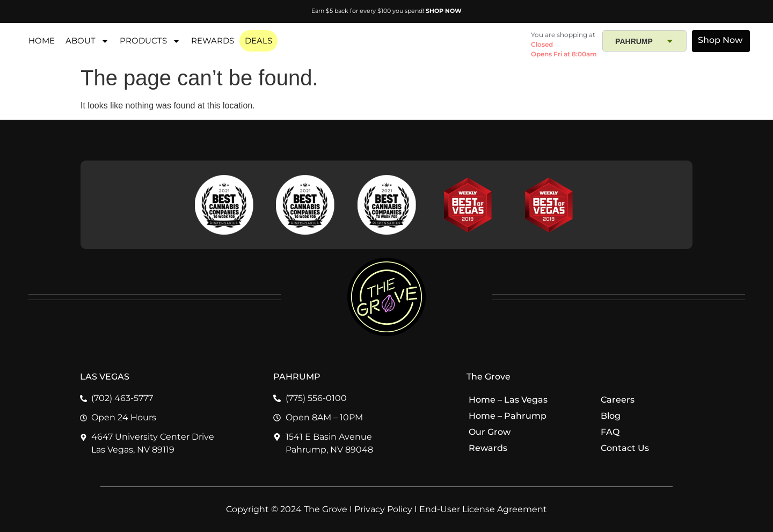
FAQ (610, 432)
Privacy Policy (383, 509)
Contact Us (625, 448)
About (87, 41)
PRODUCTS (150, 41)
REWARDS (213, 41)
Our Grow (490, 432)
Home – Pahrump (508, 416)
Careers (618, 400)
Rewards (488, 448)
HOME (42, 41)
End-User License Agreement (483, 509)
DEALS (258, 41)
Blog (611, 416)
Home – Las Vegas (508, 400)
